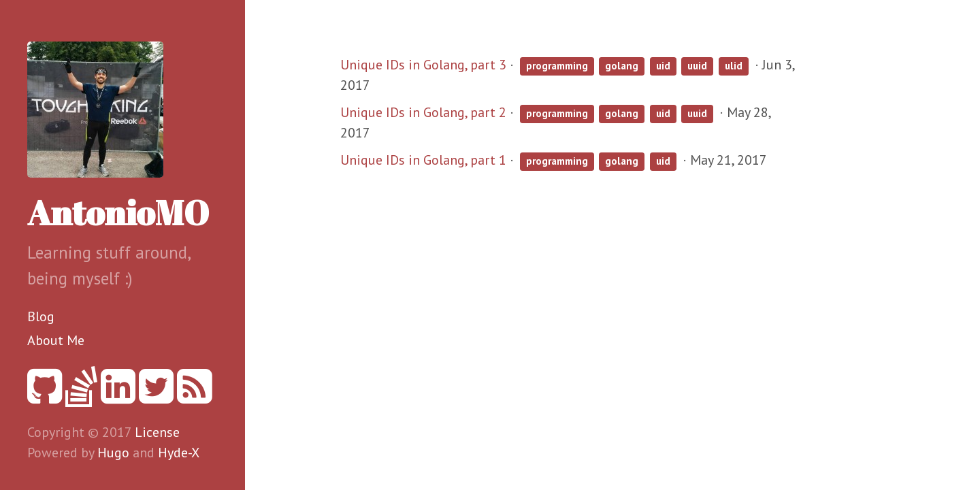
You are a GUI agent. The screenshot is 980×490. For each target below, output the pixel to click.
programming (557, 66)
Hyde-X (179, 453)
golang (622, 66)
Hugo (113, 453)
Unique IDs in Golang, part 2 (423, 112)
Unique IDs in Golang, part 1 (423, 160)
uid (663, 66)
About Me (56, 340)
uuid (697, 66)
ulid (734, 66)
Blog (41, 316)
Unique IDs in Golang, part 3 (423, 65)
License (157, 432)
